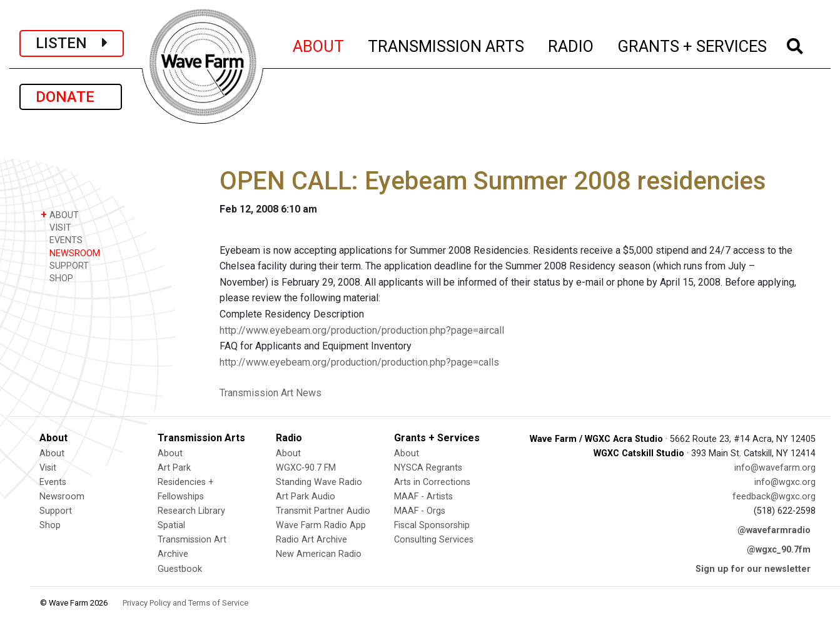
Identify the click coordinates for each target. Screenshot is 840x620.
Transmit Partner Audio (323, 511)
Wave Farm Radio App (321, 525)
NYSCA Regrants (428, 468)
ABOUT (319, 44)
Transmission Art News (271, 393)
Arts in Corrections (432, 482)
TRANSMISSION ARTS (447, 44)
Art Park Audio (306, 497)
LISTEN (72, 43)
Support (56, 511)
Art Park (174, 468)
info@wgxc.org (785, 482)
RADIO (571, 44)
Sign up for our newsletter (753, 569)
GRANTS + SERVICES (693, 44)
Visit (48, 468)
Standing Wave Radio (319, 482)
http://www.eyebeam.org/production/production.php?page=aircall (362, 330)
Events (53, 482)
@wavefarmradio (774, 530)
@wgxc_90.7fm (779, 550)
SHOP (57, 278)
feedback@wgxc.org (774, 497)
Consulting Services (434, 540)
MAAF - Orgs (420, 511)
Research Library (191, 511)
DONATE (71, 97)
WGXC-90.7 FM (306, 468)
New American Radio (319, 554)
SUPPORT (65, 265)
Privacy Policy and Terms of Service (185, 603)
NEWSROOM (70, 253)
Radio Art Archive (311, 540)
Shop (50, 525)
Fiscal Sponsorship (432, 525)
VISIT (56, 227)
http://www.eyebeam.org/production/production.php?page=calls (359, 362)
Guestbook (180, 569)
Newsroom (62, 497)
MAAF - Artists (423, 497)
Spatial (171, 525)
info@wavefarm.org (775, 468)
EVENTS (62, 240)
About (52, 453)
